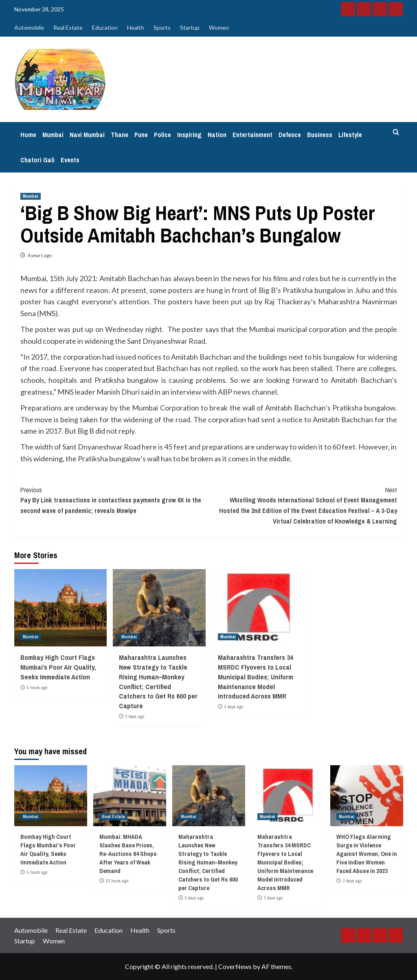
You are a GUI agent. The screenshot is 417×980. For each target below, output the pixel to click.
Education (105, 27)
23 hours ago (117, 881)
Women (219, 27)
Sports (162, 27)
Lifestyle (350, 135)
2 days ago (135, 716)
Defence (290, 135)
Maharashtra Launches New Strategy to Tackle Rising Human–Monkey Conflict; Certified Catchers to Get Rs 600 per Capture (158, 681)
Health (136, 27)
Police (162, 135)
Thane (120, 135)
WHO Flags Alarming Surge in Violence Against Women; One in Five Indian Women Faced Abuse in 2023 (367, 854)
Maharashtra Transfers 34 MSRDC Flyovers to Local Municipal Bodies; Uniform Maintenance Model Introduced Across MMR (256, 677)
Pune (141, 135)
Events (70, 160)
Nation (217, 135)
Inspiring (189, 135)
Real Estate (68, 27)
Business (320, 135)
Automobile (29, 27)
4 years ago (40, 255)
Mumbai (53, 135)
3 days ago (234, 707)
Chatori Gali (37, 160)
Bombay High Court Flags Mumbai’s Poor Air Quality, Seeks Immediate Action (58, 667)
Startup (190, 27)
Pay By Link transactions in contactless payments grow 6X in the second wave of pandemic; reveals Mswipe (115, 500)
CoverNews (235, 966)
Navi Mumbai (87, 135)
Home (28, 135)
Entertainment (252, 135)
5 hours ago (37, 688)
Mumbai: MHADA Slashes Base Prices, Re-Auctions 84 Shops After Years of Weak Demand (128, 854)
